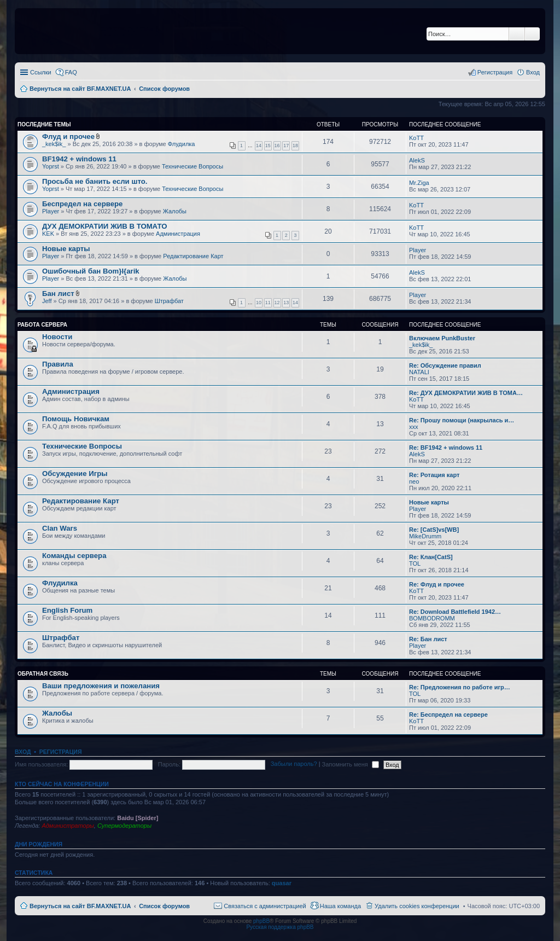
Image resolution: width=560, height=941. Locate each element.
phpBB (261, 921)
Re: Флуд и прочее (437, 584)
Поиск (517, 34)
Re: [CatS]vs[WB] (434, 530)
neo (414, 481)
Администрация (178, 234)
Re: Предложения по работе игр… (460, 687)
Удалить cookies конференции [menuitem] (417, 906)
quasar (282, 883)
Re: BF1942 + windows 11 (446, 448)
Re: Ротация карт (434, 475)
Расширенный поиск (532, 34)
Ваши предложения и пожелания (101, 686)
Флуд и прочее (68, 136)
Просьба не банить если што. (95, 181)
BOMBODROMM (432, 618)
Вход (23, 752)
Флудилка (182, 144)
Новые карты (66, 249)
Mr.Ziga (419, 183)
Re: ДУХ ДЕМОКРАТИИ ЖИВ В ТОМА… (466, 393)
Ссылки (41, 72)
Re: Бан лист (428, 639)
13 (286, 303)
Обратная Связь (43, 674)
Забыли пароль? (294, 764)
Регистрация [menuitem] (495, 72)
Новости (57, 337)
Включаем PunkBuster (442, 338)
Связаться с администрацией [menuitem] (265, 906)
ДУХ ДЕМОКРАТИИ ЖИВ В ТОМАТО (104, 226)
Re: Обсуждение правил (445, 365)
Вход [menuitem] (533, 72)
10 (259, 303)
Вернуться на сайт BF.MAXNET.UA (80, 906)
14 (259, 146)
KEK (48, 234)
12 (277, 303)
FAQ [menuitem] (71, 72)
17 (286, 146)
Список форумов (164, 906)
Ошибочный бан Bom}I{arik (91, 271)
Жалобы (175, 211)
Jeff (47, 301)
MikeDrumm (425, 536)
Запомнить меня (351, 764)
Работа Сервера (42, 325)
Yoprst (51, 166)
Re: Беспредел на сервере (448, 715)
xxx (414, 427)
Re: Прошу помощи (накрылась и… (462, 420)
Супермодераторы (124, 826)
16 (277, 146)
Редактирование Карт (193, 256)
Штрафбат (169, 301)
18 (295, 146)
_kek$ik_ (54, 144)
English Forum (67, 610)
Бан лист (58, 294)
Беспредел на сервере (82, 204)
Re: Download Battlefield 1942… (455, 612)
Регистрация (61, 752)
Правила (58, 364)
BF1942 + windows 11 (79, 159)
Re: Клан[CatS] (431, 557)
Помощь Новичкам (76, 419)
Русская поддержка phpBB (280, 927)
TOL (415, 564)
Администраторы (68, 826)
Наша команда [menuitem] (340, 906)
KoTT (416, 138)
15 (268, 146)
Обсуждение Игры (75, 474)
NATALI (419, 372)
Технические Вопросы (192, 166)
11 (268, 303)
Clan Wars (60, 528)
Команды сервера (74, 556)
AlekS (417, 160)
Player (51, 211)
